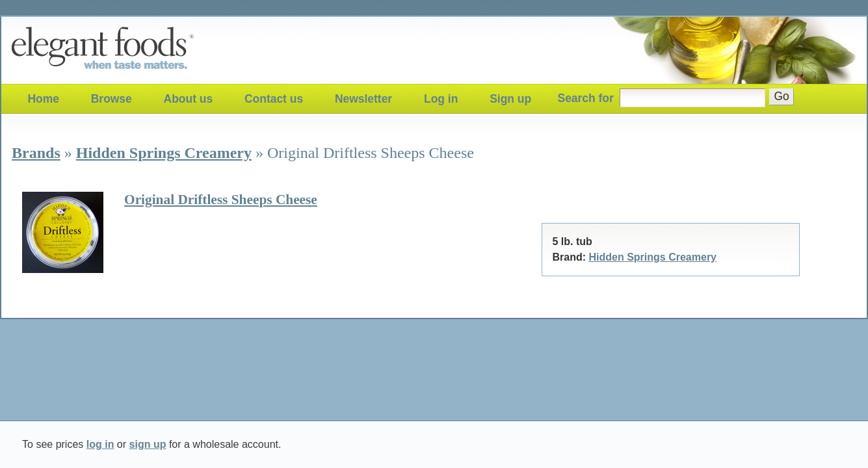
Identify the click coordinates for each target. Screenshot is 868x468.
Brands (36, 153)
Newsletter (363, 99)
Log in (441, 99)
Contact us (274, 99)
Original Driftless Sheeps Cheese (221, 200)
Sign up (510, 99)
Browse (112, 99)
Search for (586, 98)
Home (43, 99)
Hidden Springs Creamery (164, 153)
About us (189, 99)
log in (100, 444)
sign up (148, 444)
